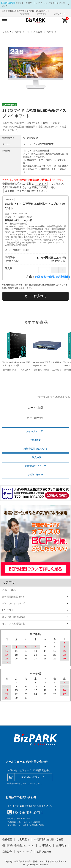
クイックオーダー (36, 431)
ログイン (41, 184)
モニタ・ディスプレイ (46, 32)
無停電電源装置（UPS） (15, 597)
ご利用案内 (24, 14)
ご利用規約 (45, 845)
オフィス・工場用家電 (13, 624)
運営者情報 (42, 14)
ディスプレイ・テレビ (22, 32)
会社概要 (7, 839)
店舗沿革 (7, 852)
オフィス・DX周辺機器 (14, 617)
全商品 (5, 32)
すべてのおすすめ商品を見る (54, 397)
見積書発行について (35, 466)
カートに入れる (35, 296)
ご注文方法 (35, 457)
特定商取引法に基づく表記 (49, 839)
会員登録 (10, 191)
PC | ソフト (8, 610)
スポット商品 (9, 590)
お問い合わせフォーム (33, 777)
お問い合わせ (60, 14)
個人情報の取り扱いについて (18, 845)
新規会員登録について (36, 449)
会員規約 (61, 845)
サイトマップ (24, 852)
